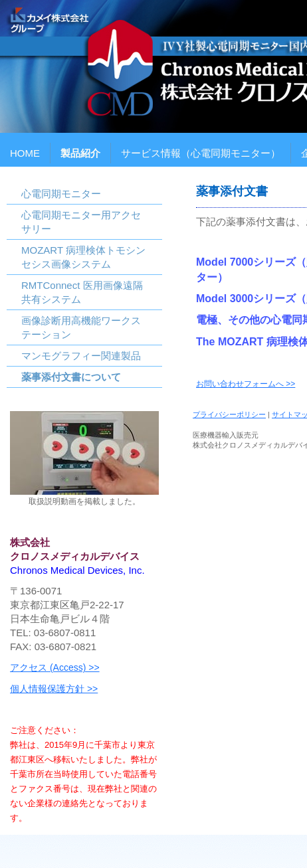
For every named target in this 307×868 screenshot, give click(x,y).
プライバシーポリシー (229, 414)
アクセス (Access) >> (55, 667)
